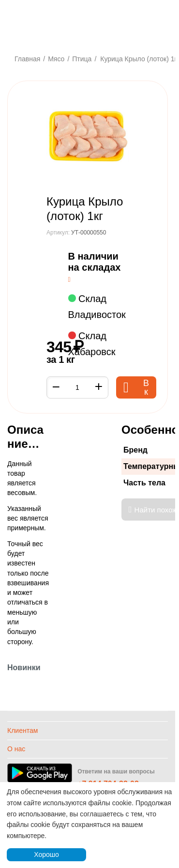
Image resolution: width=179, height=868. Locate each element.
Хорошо (46, 854)
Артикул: (58, 233)
